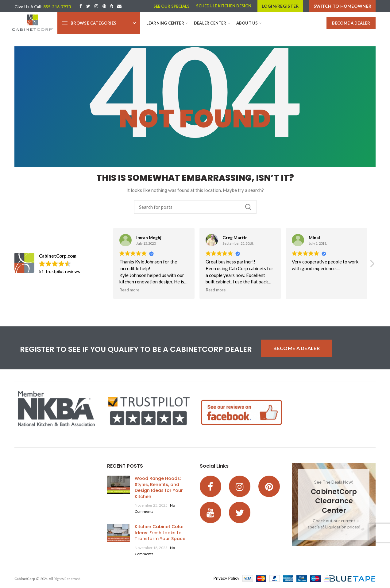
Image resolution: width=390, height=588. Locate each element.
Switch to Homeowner (343, 6)
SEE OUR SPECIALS (172, 6)
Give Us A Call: (28, 7)
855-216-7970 (57, 7)
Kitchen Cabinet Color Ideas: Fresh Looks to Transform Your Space (160, 533)
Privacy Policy (226, 578)
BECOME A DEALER (351, 23)
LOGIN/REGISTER (280, 6)
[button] (372, 265)
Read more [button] (129, 290)
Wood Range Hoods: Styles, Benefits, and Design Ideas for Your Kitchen (159, 487)
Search (248, 207)
